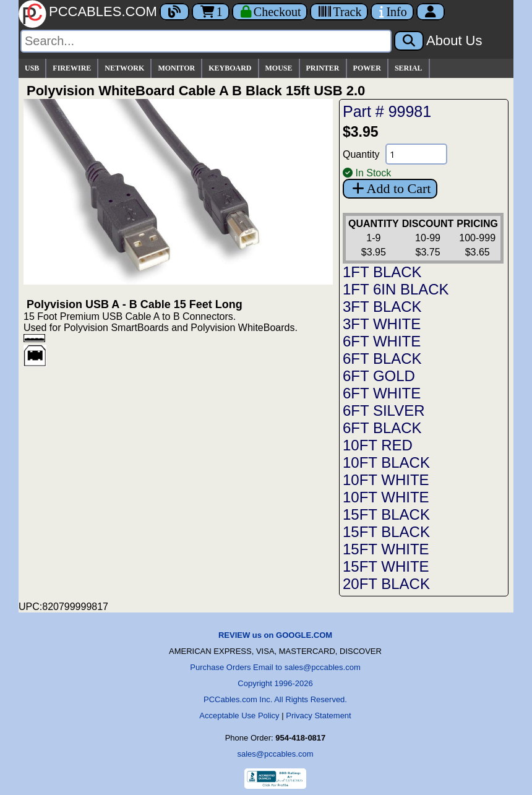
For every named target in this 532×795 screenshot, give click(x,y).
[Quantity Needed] (416, 154)
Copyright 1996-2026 (275, 683)
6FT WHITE (382, 341)
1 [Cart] (211, 12)
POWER (367, 68)
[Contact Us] (392, 12)
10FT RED (378, 445)
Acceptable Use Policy (239, 715)
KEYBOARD (230, 68)
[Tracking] (339, 12)
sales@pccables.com (275, 754)
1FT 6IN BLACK (396, 289)
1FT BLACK (382, 272)
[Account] (431, 12)
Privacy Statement (319, 715)
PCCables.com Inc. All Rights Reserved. (275, 699)
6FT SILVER (384, 410)
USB (32, 68)
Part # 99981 (387, 111)
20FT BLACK (386, 584)
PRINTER (323, 68)
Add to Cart (390, 188)
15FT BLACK (386, 514)
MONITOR (176, 68)
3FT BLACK (382, 307)
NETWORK (124, 68)
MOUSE (279, 68)
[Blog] (174, 12)
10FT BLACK (386, 462)
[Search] (206, 41)
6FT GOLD (379, 376)
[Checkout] (270, 12)
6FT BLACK (382, 359)
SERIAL (409, 68)
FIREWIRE (72, 68)
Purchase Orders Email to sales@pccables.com (275, 667)
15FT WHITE (386, 549)
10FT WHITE (386, 480)
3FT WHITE (382, 324)
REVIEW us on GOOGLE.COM (275, 635)
